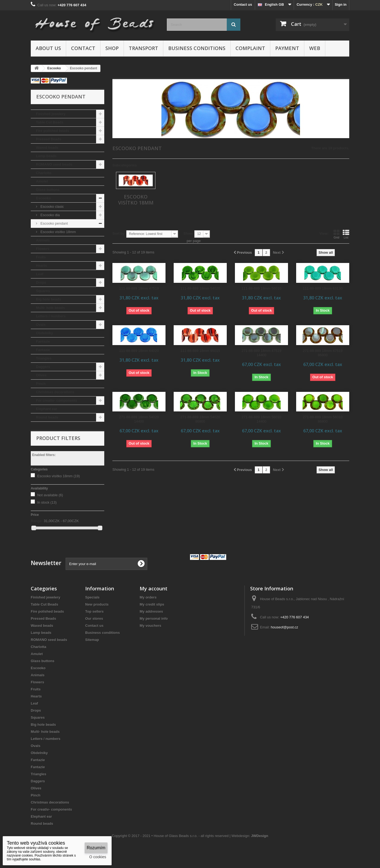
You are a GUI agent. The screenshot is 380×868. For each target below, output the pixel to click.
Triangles (44, 358)
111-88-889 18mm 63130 (323, 288)
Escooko (43, 198)
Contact (83, 48)
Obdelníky (45, 333)
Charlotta (44, 173)
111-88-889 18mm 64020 (139, 351)
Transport (143, 48)
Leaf (40, 274)
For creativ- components (57, 400)
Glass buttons (48, 190)
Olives (41, 375)
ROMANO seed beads (54, 164)
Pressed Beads (49, 139)
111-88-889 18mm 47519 (139, 288)
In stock (47, 502)
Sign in (341, 4)
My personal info (154, 619)
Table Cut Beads (50, 122)
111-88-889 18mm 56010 (262, 288)
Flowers (43, 249)
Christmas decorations (55, 392)
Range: (37, 521)
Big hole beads (48, 299)
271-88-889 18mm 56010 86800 (323, 419)
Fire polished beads (53, 131)
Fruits (41, 257)
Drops (41, 282)
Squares (43, 291)
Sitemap (92, 640)
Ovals (41, 325)
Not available (50, 495)
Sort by (119, 233)
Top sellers (94, 611)
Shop (112, 48)
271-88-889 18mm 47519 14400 (262, 353)
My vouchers (150, 626)
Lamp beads (46, 156)
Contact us (243, 4)
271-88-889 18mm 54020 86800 (200, 419)
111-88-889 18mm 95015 (200, 351)
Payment (287, 48)
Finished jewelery (51, 114)
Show (188, 233)
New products (97, 604)
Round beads (47, 417)
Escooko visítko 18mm (58, 232)
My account (154, 588)
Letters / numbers (51, 316)
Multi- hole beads (50, 308)
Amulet (42, 181)
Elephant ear (47, 409)
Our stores (94, 619)
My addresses (151, 611)
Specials (92, 597)
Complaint (250, 48)
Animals (43, 240)
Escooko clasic (52, 207)
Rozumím (96, 848)
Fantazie (43, 341)
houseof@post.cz (285, 627)
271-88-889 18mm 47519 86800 (323, 353)
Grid (336, 234)
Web (315, 48)
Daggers (43, 367)
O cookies (98, 857)
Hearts (41, 266)
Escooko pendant (54, 223)
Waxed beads (47, 148)
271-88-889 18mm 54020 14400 (139, 419)
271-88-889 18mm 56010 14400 (262, 419)
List (346, 234)
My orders (148, 597)
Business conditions (197, 48)
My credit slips (152, 604)
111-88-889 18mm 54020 (200, 288)
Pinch (41, 384)
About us (48, 48)
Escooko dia (50, 215)
